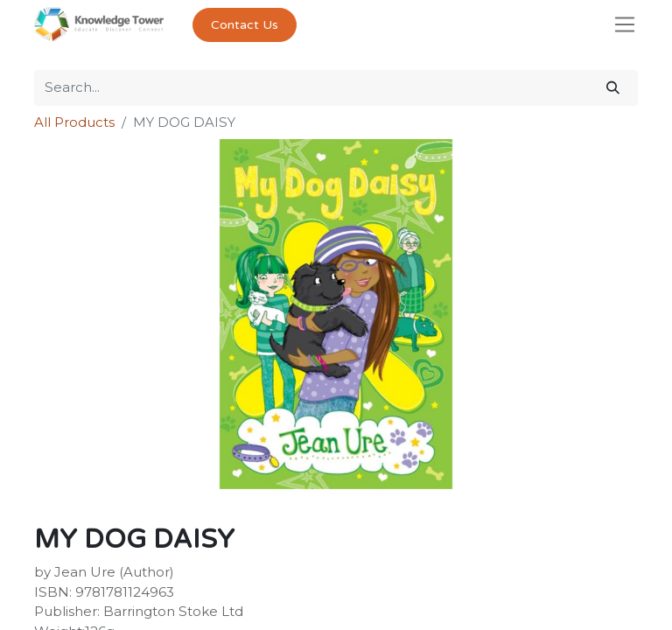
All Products (74, 122)
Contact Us (245, 25)
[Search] (613, 88)
